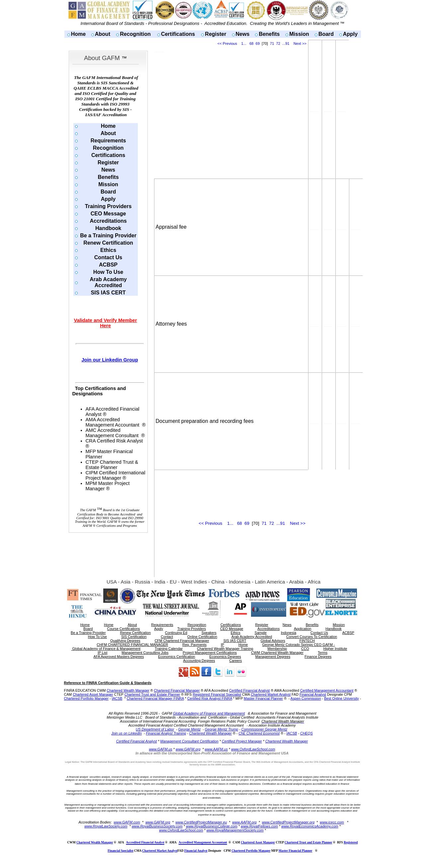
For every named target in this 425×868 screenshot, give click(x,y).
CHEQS (306, 733)
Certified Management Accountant (327, 690)
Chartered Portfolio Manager (86, 698)
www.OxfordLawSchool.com (253, 749)
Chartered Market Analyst (271, 694)
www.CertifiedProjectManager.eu (201, 822)
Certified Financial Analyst (250, 690)
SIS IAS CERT (108, 293)
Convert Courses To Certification (312, 637)
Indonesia (289, 633)
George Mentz (190, 729)
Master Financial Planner (263, 698)
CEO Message (108, 214)
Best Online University (341, 698)
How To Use (108, 272)
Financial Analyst (313, 694)
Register (215, 34)
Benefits (269, 34)
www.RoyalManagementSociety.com (235, 830)
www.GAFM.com (127, 822)
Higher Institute (335, 649)
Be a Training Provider (108, 236)
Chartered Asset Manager (93, 694)
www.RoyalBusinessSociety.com (157, 826)
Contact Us (108, 257)
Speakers (209, 633)
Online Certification (202, 637)
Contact (167, 637)
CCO (305, 649)
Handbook (108, 228)
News (243, 34)
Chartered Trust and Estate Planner (152, 694)
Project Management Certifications (210, 653)
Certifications (178, 34)
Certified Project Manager (242, 741)
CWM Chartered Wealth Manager (277, 653)
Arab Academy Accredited (108, 282)
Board (326, 34)
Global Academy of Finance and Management (209, 713)
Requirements (108, 141)
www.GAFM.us (160, 749)
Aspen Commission (306, 698)
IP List (102, 653)
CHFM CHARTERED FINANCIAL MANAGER (132, 645)
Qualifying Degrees (125, 641)
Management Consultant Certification (189, 741)
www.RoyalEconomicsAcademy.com (310, 826)
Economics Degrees (225, 657)
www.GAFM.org (188, 749)
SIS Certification (134, 637)
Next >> (300, 43)
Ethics (108, 250)
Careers (236, 661)
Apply (350, 34)
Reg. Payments (194, 645)
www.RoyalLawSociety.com (106, 826)
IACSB (117, 698)
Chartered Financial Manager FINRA (155, 698)
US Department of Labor (155, 729)
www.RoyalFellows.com (259, 826)
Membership (277, 649)
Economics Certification (176, 657)
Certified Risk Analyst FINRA (210, 698)
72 (278, 43)
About (103, 34)
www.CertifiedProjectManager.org (288, 822)
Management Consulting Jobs (145, 653)
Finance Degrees (318, 657)
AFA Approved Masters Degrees (119, 657)
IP (222, 645)
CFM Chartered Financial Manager (182, 641)
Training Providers (108, 206)
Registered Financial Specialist (217, 694)
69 (258, 43)
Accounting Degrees (199, 661)
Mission (299, 34)
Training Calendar (169, 649)
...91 (286, 43)
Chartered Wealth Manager (128, 690)
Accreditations (108, 221)
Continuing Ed (176, 633)
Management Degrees (273, 657)
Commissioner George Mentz (264, 729)
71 (272, 43)
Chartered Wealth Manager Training (225, 649)
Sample (261, 633)
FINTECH (307, 641)
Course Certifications (123, 629)
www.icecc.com (332, 822)
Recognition (135, 34)
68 (251, 43)
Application (302, 629)
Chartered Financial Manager (177, 690)
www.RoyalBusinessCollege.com (212, 826)
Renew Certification (108, 243)
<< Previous (227, 43)
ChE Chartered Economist (259, 733)
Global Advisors (273, 641)
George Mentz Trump (221, 729)
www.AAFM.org (244, 822)
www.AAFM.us (216, 749)
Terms (323, 653)
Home (78, 34)
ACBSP (108, 265)
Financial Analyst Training (166, 733)
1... (244, 43)
